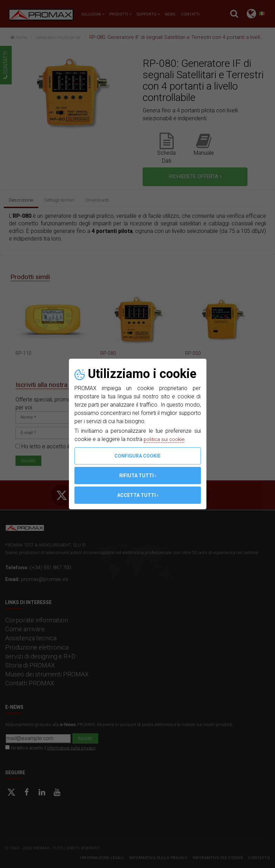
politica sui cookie (166, 439)
